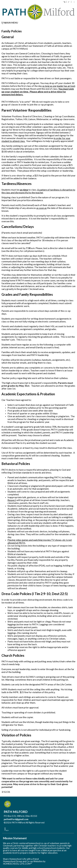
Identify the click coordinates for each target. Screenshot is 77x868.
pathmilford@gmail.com (16, 819)
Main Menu (10, 23)
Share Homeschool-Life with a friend (21, 859)
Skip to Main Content (57, 823)
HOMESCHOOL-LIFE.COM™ (17, 864)
